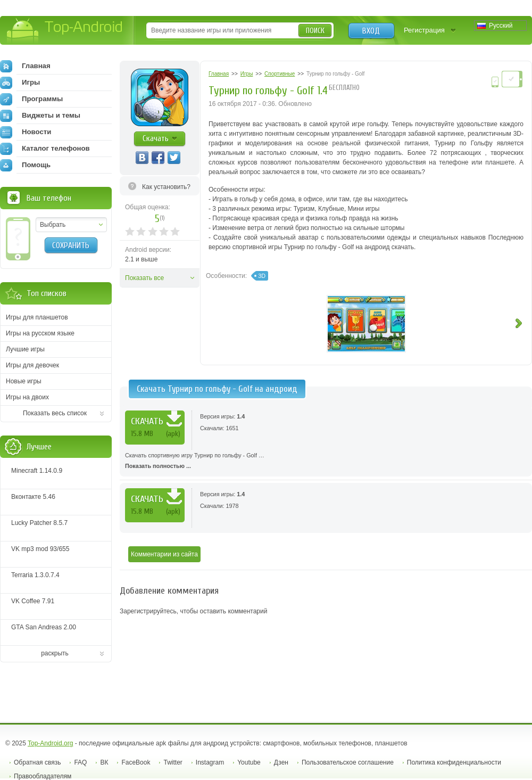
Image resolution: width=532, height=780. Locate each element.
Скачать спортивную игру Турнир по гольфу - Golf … (326, 462)
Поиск (315, 31)
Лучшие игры (25, 349)
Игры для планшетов (37, 317)
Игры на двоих (27, 397)
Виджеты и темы (40, 116)
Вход (371, 31)
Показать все (144, 278)
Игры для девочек (32, 365)
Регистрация (424, 30)
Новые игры (24, 381)
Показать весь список (55, 413)
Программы (31, 99)
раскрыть (55, 653)
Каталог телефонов (45, 149)
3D (262, 276)
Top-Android (65, 31)
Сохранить (71, 245)
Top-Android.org (50, 743)
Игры (20, 83)
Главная (25, 66)
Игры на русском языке (40, 333)
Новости (26, 132)
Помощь (25, 165)
